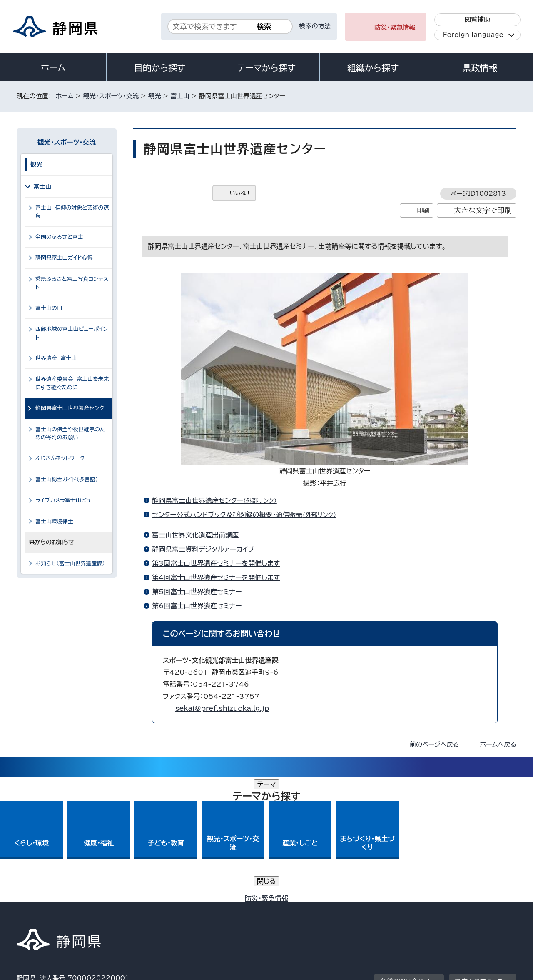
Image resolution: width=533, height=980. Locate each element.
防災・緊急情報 (395, 27)
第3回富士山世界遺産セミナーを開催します (216, 563)
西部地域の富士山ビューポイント (72, 333)
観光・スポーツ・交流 (111, 96)
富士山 (180, 96)
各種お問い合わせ (405, 857)
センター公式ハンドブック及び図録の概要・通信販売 (248, 515)
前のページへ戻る (435, 744)
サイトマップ (477, 909)
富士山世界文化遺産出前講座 (195, 535)
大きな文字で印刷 (483, 210)
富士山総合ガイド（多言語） (67, 479)
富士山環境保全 (54, 521)
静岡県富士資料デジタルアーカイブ (203, 549)
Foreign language (473, 35)
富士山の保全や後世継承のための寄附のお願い (70, 433)
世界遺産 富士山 (56, 358)
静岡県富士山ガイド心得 (64, 258)
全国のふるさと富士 (59, 237)
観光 (154, 96)
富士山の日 (49, 308)
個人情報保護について (149, 909)
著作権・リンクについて (56, 909)
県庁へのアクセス (479, 857)
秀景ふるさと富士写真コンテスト (72, 283)
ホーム (53, 67)
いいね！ (240, 193)
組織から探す (373, 68)
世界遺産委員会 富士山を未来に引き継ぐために (72, 383)
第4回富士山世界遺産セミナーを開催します (216, 577)
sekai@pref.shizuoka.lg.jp (222, 708)
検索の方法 (315, 26)
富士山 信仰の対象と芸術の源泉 (72, 212)
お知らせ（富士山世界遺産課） (70, 564)
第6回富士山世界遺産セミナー (197, 606)
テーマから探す (266, 68)
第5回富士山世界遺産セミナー (197, 592)
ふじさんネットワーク (64, 458)
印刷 (423, 210)
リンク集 (419, 909)
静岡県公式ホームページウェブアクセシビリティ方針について (294, 909)
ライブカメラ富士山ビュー (66, 500)
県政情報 (480, 68)
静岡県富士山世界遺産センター (218, 500)
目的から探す (160, 68)
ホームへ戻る (498, 744)
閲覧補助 (477, 19)
